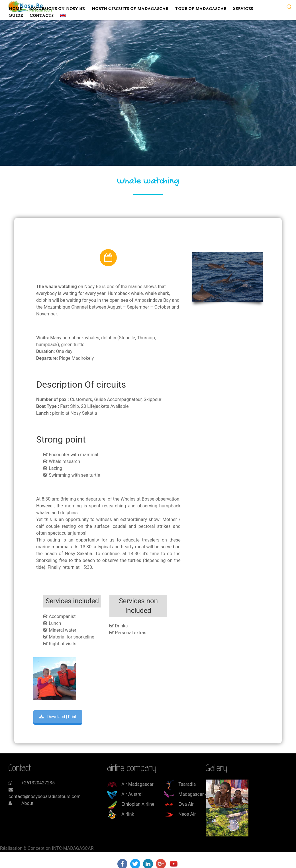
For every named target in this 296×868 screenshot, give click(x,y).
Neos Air (180, 814)
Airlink (121, 814)
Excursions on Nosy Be (57, 9)
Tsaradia (180, 784)
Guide (16, 15)
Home (15, 9)
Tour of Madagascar (201, 9)
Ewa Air (179, 804)
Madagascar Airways (192, 794)
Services (243, 9)
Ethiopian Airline (131, 804)
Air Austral (125, 794)
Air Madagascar (130, 784)
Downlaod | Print (58, 717)
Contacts (42, 15)
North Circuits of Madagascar (130, 9)
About (27, 803)
